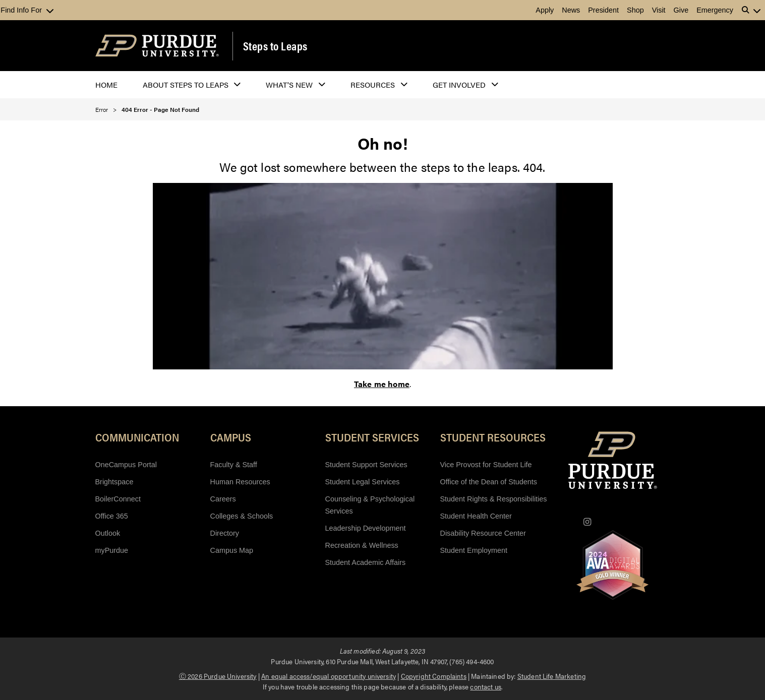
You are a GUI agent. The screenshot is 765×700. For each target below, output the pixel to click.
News (571, 10)
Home (106, 84)
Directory (225, 533)
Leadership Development (366, 528)
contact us (486, 686)
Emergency (715, 10)
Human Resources (240, 482)
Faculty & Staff (234, 465)
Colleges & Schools (242, 516)
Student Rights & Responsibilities (494, 499)
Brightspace (114, 482)
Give (681, 10)
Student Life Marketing (552, 676)
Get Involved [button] (459, 84)
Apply (545, 10)
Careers (223, 499)
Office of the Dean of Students (489, 482)
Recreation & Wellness (362, 545)
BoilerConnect (118, 499)
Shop (635, 10)
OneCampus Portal (126, 465)
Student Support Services (366, 465)
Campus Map (232, 550)
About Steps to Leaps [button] (186, 84)
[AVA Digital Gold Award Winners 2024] (613, 565)
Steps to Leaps (275, 46)
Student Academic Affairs (366, 562)
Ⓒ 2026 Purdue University (218, 676)
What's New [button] (289, 84)
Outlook (108, 533)
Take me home (382, 384)
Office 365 (112, 516)
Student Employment (474, 550)
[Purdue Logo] (157, 46)
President (603, 10)
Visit (659, 10)
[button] (751, 10)
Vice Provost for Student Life (486, 465)
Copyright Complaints (434, 676)
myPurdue (112, 550)
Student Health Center (476, 516)
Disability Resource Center (483, 533)
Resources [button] (373, 84)
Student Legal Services (363, 482)
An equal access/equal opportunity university (329, 676)
